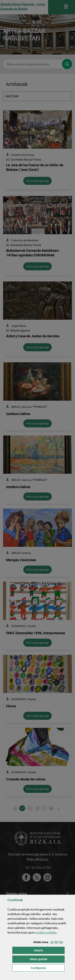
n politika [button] (46, 932)
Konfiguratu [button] (48, 968)
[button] (52, 942)
